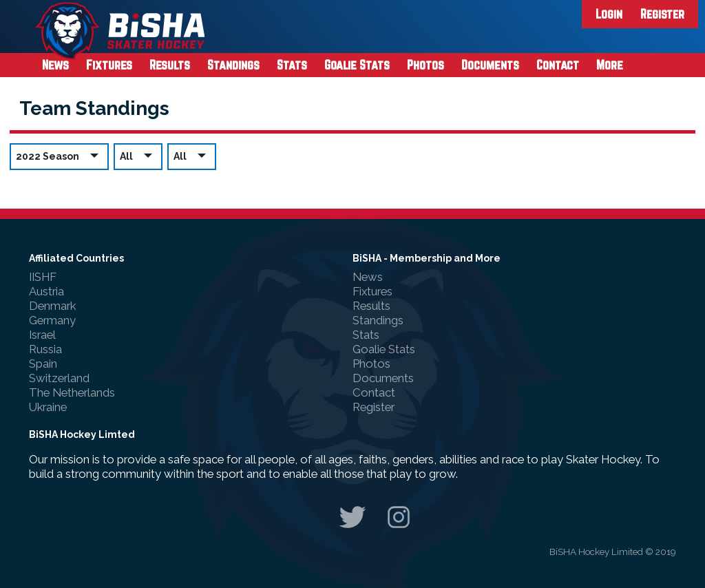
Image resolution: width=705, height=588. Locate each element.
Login (609, 14)
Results (170, 65)
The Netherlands (72, 392)
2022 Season (59, 156)
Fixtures (109, 65)
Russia (45, 349)
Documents (490, 65)
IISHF (43, 277)
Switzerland (59, 378)
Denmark (52, 306)
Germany (52, 320)
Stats (292, 65)
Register (662, 14)
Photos (425, 65)
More (610, 65)
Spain (43, 364)
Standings (233, 65)
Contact (558, 65)
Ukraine (48, 407)
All (138, 156)
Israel (42, 335)
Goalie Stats (357, 65)
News (55, 65)
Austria (46, 291)
